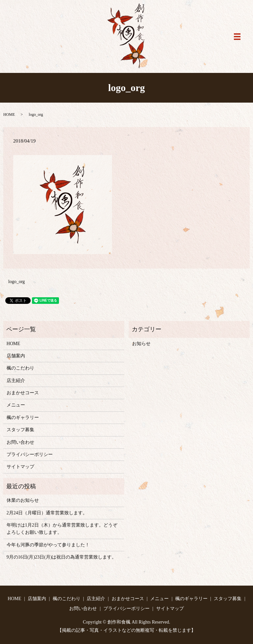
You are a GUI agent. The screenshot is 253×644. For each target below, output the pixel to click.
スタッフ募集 (20, 430)
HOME (9, 114)
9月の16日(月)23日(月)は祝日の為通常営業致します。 (62, 557)
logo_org (16, 282)
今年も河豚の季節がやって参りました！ (48, 545)
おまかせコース (23, 393)
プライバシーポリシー (30, 454)
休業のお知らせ (23, 500)
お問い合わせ (20, 442)
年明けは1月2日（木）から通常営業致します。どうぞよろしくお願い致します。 (62, 529)
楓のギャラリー (23, 418)
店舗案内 (16, 356)
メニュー (16, 405)
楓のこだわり (20, 368)
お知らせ (141, 344)
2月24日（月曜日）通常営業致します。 (47, 513)
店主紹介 (16, 381)
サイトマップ (20, 467)
